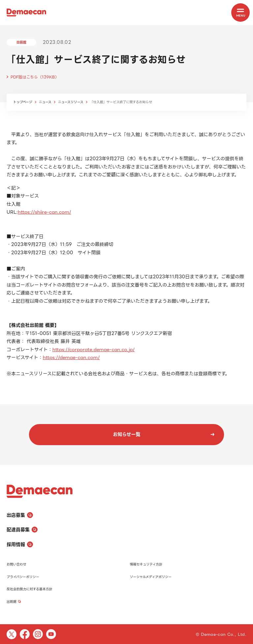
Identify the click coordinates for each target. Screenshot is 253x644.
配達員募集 (22, 530)
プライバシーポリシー (23, 577)
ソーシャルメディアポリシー (151, 577)
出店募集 (20, 515)
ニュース (45, 102)
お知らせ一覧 (164, 434)
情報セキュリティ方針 (146, 564)
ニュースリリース (71, 102)
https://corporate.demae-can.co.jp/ (94, 350)
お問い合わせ (16, 564)
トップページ (23, 102)
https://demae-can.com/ (71, 357)
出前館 (14, 602)
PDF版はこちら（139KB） (35, 77)
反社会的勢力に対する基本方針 (29, 589)
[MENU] (240, 13)
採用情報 (20, 544)
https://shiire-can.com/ (44, 212)
